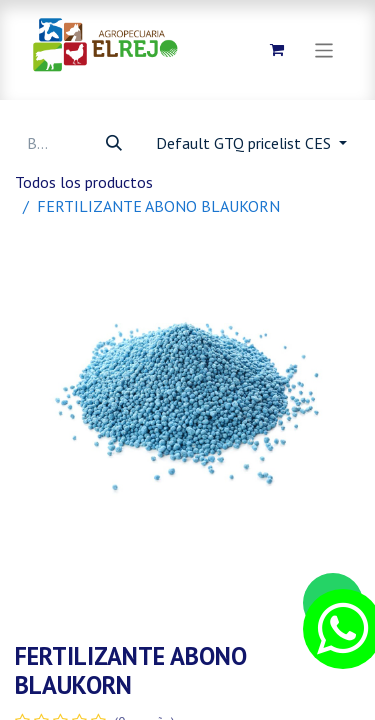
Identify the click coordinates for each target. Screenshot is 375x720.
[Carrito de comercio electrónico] (277, 50)
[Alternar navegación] (324, 49)
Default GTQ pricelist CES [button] (245, 143)
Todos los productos (84, 182)
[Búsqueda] (114, 143)
